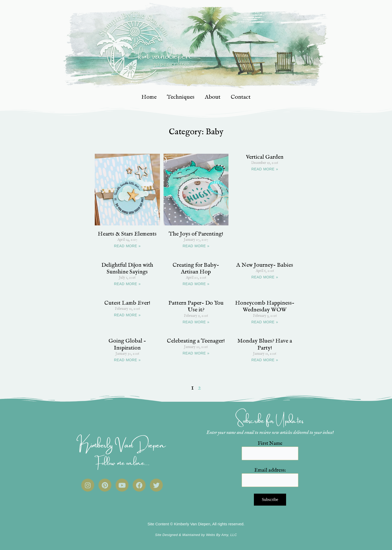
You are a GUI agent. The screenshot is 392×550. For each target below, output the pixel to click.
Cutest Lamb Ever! (127, 303)
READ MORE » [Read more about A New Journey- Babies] (265, 277)
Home (149, 97)
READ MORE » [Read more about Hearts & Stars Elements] (127, 246)
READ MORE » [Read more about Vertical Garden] (265, 169)
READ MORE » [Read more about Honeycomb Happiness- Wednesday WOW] (265, 322)
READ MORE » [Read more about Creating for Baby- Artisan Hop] (196, 284)
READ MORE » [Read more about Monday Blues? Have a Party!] (265, 360)
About (213, 97)
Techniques (181, 97)
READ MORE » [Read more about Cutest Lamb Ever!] (127, 315)
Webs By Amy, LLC (222, 535)
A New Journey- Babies (265, 265)
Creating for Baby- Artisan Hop (196, 269)
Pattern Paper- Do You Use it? (196, 306)
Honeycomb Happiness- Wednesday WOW (265, 306)
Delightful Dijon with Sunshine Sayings (127, 269)
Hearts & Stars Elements (127, 234)
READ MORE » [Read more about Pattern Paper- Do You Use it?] (196, 322)
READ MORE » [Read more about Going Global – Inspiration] (127, 360)
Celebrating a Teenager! (196, 341)
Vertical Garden (265, 157)
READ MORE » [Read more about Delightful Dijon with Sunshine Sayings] (127, 284)
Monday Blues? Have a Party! (265, 344)
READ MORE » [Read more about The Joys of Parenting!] (196, 246)
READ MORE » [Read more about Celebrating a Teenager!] (196, 353)
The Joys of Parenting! (196, 234)
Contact (241, 97)
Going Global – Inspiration (127, 344)
